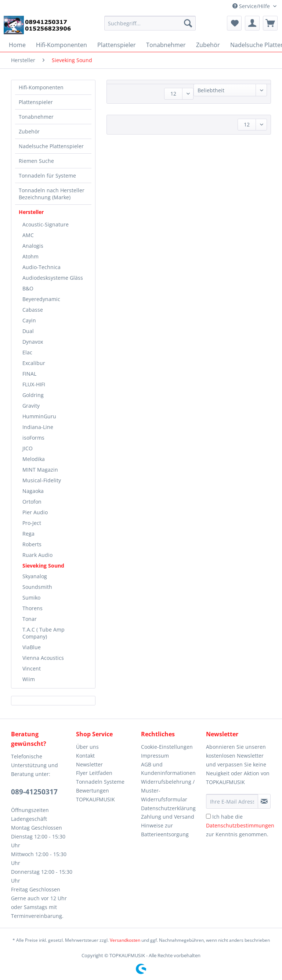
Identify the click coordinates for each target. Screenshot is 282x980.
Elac (27, 352)
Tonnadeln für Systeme (47, 176)
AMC (28, 235)
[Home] (17, 45)
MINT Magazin (40, 470)
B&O (28, 288)
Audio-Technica (41, 267)
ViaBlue (32, 647)
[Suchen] (188, 23)
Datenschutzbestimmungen (240, 825)
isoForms (33, 438)
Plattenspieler (36, 102)
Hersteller (31, 212)
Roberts (32, 544)
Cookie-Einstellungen (167, 747)
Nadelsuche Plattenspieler (51, 146)
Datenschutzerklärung (168, 808)
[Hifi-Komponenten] (62, 45)
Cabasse (33, 310)
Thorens (32, 608)
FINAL (29, 374)
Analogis (33, 246)
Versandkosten (125, 940)
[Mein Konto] (252, 23)
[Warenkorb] (270, 23)
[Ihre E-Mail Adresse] (232, 801)
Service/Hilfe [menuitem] (252, 6)
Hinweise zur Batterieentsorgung (165, 830)
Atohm (30, 256)
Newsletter (89, 764)
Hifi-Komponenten (41, 87)
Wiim (29, 679)
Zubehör (29, 131)
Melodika (34, 459)
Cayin (29, 320)
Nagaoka (33, 491)
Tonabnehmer (36, 117)
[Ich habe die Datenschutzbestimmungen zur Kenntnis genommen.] (208, 816)
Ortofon (32, 502)
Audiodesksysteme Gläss (53, 278)
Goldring (33, 395)
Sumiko (31, 598)
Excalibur (34, 363)
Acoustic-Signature (46, 224)
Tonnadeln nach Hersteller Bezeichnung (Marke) (52, 194)
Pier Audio (35, 512)
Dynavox (33, 342)
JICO (28, 448)
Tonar (30, 619)
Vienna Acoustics (43, 658)
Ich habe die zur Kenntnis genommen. (240, 825)
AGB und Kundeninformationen (168, 769)
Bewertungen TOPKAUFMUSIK (95, 795)
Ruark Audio (37, 555)
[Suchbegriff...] (150, 23)
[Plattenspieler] (117, 45)
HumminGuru (39, 416)
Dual (28, 331)
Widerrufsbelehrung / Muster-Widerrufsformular (168, 791)
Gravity (31, 406)
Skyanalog (35, 576)
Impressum (155, 756)
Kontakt (85, 756)
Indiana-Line (38, 427)
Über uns (87, 747)
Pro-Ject (32, 523)
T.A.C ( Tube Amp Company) (44, 633)
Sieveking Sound (43, 566)
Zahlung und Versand (168, 817)
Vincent (32, 668)
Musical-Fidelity (42, 480)
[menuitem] (150, 27)
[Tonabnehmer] (166, 45)
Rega (28, 534)
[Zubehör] (208, 45)
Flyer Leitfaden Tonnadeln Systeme (100, 777)
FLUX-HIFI (34, 384)
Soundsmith (37, 587)
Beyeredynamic (41, 299)
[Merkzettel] (234, 23)
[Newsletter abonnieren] (264, 801)
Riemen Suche (36, 161)
